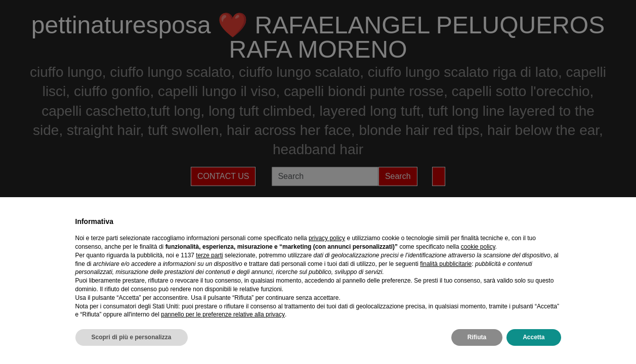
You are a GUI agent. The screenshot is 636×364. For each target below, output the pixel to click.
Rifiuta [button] (477, 337)
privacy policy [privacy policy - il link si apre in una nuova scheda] (327, 238)
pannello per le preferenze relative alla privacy (223, 314)
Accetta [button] (534, 337)
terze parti (209, 255)
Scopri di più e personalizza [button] (132, 337)
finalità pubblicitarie (446, 264)
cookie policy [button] (478, 247)
